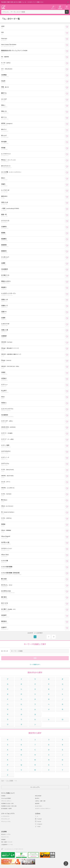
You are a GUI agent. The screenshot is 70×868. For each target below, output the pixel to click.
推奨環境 (37, 803)
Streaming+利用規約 (6, 798)
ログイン (53, 8)
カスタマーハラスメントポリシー (43, 808)
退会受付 (37, 798)
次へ (49, 637)
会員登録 (60, 8)
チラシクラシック (5, 819)
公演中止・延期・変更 (40, 801)
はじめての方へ (39, 806)
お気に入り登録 (69, 27)
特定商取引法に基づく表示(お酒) (9, 806)
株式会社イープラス (6, 834)
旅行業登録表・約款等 (6, 808)
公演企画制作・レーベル (7, 844)
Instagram (40, 824)
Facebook (39, 819)
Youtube (39, 821)
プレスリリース (5, 837)
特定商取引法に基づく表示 (7, 803)
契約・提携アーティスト (7, 842)
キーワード (5, 651)
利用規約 (3, 796)
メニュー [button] (67, 8)
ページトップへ (35, 787)
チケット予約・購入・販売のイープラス (3, 7)
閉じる (68, 2)
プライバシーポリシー (6, 801)
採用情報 (3, 839)
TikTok (39, 826)
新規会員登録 (38, 796)
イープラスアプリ (5, 816)
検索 (69, 13)
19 (54, 637)
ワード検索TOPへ (35, 664)
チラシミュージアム (6, 821)
